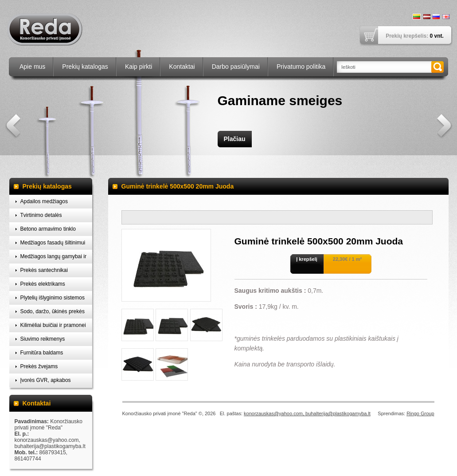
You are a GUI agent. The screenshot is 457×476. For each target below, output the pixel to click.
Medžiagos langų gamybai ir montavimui (53, 258)
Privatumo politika (301, 67)
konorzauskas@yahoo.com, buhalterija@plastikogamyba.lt (307, 413)
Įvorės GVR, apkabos (46, 380)
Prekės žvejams (39, 366)
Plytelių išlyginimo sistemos (53, 298)
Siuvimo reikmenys (43, 339)
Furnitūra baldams (42, 353)
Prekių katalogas (85, 67)
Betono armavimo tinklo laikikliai (48, 231)
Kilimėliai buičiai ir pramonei (53, 325)
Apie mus (32, 67)
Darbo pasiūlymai (236, 67)
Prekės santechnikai (44, 270)
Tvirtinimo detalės (41, 215)
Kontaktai (182, 67)
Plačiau (234, 139)
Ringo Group (420, 413)
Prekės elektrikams (43, 284)
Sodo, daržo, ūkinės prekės (53, 311)
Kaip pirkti (139, 67)
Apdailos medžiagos (44, 201)
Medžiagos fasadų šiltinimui (53, 243)
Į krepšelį (307, 259)
